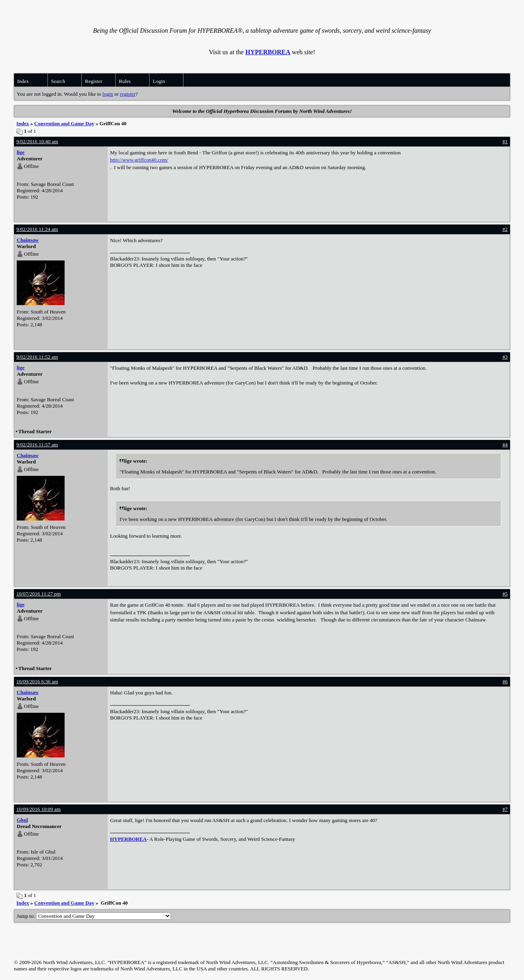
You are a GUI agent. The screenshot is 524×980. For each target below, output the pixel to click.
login (108, 94)
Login (159, 81)
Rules (125, 81)
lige (21, 152)
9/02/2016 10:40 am (37, 141)
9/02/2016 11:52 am (37, 357)
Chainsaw (28, 240)
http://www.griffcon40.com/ (139, 160)
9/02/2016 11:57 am (37, 445)
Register (94, 81)
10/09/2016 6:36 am (37, 681)
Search (58, 81)
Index (23, 81)
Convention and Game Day (64, 123)
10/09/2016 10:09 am (38, 809)
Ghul (22, 820)
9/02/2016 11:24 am (37, 229)
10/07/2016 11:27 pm (38, 594)
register (128, 94)
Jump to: (94, 916)
